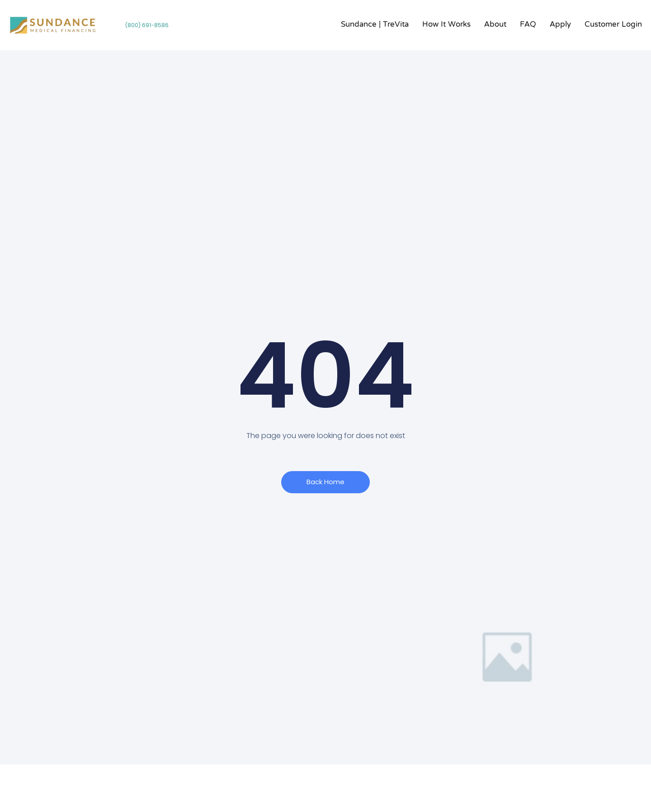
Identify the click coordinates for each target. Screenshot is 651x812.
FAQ (528, 25)
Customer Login (613, 25)
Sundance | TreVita (375, 25)
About (495, 25)
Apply (560, 25)
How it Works (446, 25)
